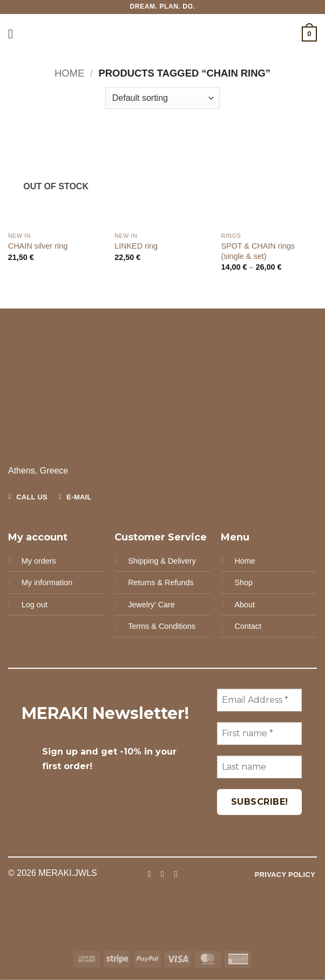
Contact (248, 626)
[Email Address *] (259, 700)
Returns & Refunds (161, 582)
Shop (243, 582)
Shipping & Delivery (162, 561)
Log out (35, 605)
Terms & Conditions (162, 626)
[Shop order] (162, 98)
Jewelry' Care (151, 605)
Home (69, 73)
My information (47, 582)
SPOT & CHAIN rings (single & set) (258, 251)
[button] (15, 34)
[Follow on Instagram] (162, 874)
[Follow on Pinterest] (175, 874)
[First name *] (259, 734)
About (245, 605)
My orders (39, 561)
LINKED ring (136, 246)
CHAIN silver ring (38, 246)
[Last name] (259, 767)
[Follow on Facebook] (149, 874)
